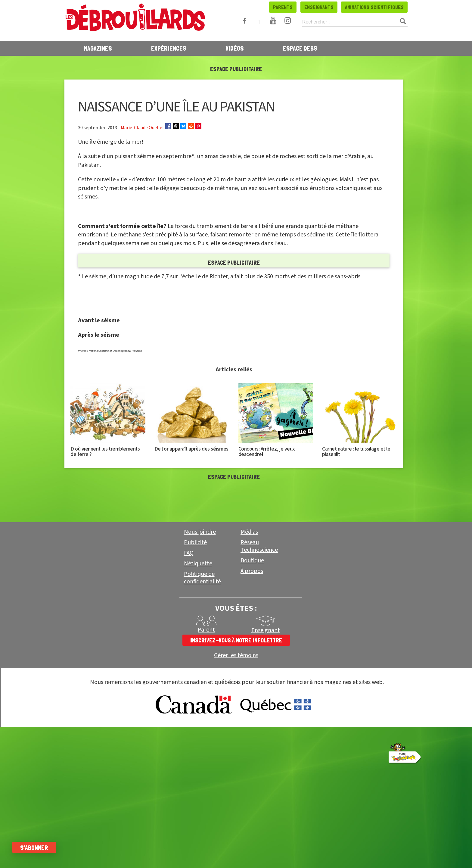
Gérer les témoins (236, 770)
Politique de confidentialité (202, 692)
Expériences (169, 48)
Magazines (98, 48)
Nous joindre (200, 646)
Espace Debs (300, 48)
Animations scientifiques (374, 7)
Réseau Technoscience (259, 660)
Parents (283, 7)
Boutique (252, 675)
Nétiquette (198, 678)
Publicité (195, 657)
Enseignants (319, 7)
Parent (206, 744)
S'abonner (37, 848)
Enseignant (266, 745)
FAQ (189, 667)
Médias (249, 646)
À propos (252, 685)
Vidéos (235, 48)
